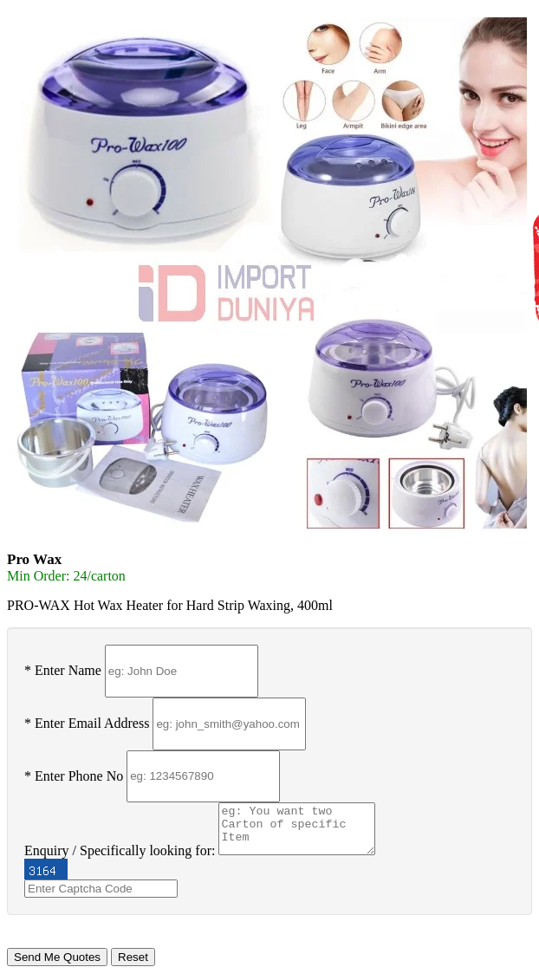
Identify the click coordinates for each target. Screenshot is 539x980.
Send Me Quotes (57, 957)
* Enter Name (63, 670)
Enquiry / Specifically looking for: (120, 850)
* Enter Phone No (74, 775)
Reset (133, 957)
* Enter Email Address (87, 723)
